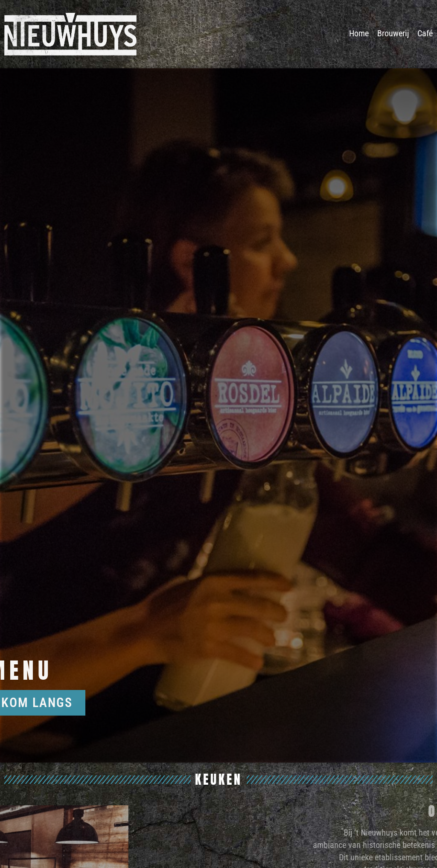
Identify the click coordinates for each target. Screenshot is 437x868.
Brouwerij (393, 33)
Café (425, 33)
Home (359, 33)
